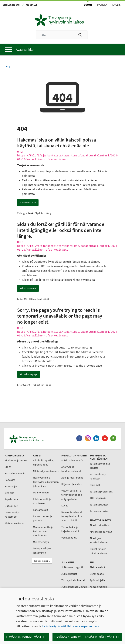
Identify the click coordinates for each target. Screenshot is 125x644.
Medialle (32, 5)
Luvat (65, 506)
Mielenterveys (41, 542)
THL (8, 67)
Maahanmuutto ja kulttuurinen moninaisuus (43, 531)
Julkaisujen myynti (72, 567)
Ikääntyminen (41, 492)
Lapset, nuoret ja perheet (42, 518)
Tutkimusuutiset (99, 505)
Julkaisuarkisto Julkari (74, 587)
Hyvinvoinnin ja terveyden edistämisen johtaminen (46, 482)
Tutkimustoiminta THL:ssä (100, 466)
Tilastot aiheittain (100, 525)
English (117, 5)
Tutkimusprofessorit (101, 492)
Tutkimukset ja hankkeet (98, 476)
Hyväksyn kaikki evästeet (27, 637)
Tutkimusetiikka (99, 511)
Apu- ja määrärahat (72, 478)
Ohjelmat (95, 485)
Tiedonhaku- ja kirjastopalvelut (70, 529)
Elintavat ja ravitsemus (46, 471)
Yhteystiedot (12, 5)
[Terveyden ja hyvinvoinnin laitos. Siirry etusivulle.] (41, 439)
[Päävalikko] (62, 49)
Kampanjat (11, 486)
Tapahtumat (12, 499)
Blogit (8, 467)
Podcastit (10, 480)
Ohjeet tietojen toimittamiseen (98, 551)
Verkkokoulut (69, 538)
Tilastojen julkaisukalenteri (99, 540)
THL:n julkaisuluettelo (74, 580)
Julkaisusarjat (69, 574)
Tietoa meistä (97, 567)
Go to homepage (29, 374)
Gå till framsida (28, 288)
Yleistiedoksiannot (15, 523)
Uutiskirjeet (11, 506)
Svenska (102, 5)
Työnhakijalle (97, 580)
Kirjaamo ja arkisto (72, 484)
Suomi (88, 5)
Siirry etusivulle (28, 203)
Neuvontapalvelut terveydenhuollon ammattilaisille (72, 516)
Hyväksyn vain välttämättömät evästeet (87, 637)
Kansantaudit (41, 510)
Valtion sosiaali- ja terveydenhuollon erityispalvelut (72, 495)
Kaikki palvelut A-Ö (72, 460)
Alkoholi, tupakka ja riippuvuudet (44, 462)
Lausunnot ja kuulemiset (12, 514)
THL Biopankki (98, 498)
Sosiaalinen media (15, 473)
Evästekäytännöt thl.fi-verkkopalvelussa (71, 626)
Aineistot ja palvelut (101, 532)
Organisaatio (97, 574)
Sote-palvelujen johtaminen (42, 550)
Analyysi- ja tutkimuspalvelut (71, 469)
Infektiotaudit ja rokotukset (42, 501)
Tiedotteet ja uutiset (16, 460)
